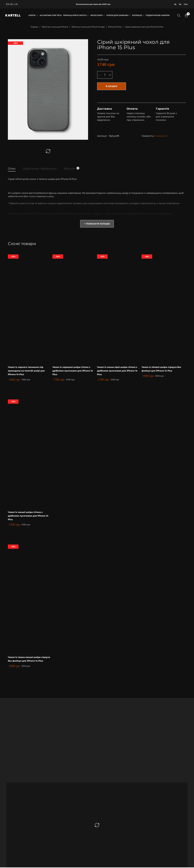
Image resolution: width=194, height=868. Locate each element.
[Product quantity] (105, 75)
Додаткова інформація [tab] (43, 168)
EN (8, 4)
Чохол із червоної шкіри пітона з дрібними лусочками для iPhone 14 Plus (74, 371)
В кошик (112, 86)
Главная (34, 27)
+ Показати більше (97, 224)
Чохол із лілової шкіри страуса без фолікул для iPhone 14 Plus (160, 371)
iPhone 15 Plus (115, 27)
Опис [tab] (12, 168)
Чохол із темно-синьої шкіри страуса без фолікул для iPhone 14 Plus (29, 661)
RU (12, 4)
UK (16, 4)
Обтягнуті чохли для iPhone (55, 27)
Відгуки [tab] (77, 168)
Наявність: (148, 135)
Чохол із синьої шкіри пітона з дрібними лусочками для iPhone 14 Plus (29, 516)
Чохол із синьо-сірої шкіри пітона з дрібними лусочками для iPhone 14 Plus (119, 371)
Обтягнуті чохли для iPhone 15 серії (88, 27)
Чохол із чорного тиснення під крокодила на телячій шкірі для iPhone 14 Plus (28, 371)
